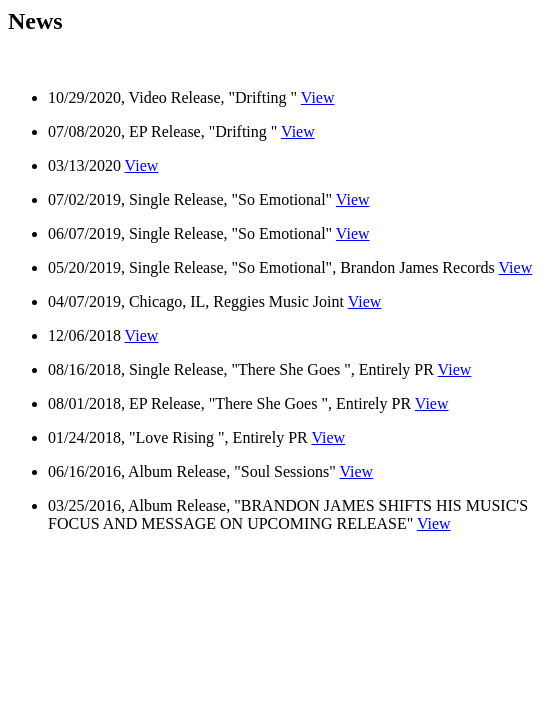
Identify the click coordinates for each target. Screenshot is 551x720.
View (318, 97)
